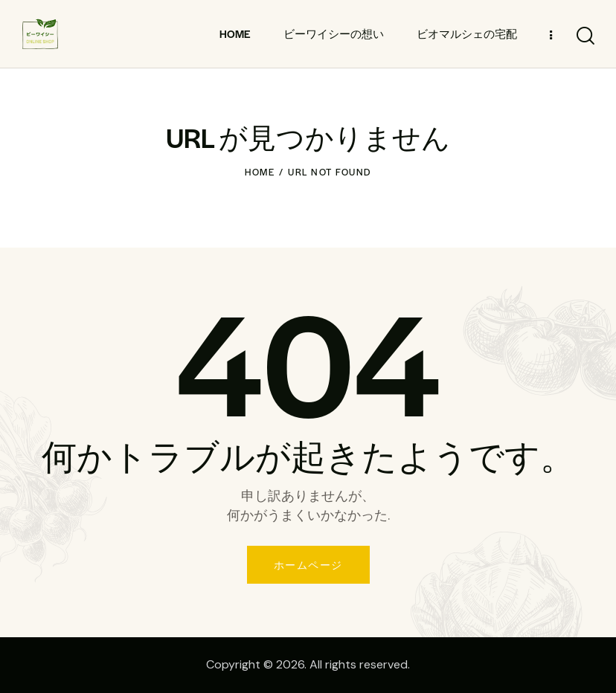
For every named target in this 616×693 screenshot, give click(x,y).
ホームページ (308, 565)
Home (260, 172)
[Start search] (584, 36)
